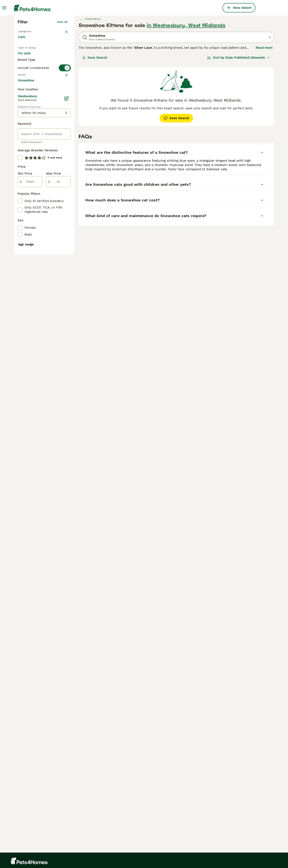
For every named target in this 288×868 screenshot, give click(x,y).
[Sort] (239, 122)
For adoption (53, 122)
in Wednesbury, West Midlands (186, 89)
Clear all (62, 86)
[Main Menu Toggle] (4, 8)
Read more (264, 112)
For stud (28, 132)
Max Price (54, 340)
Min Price (25, 340)
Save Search (95, 122)
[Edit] (66, 265)
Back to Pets (26, 94)
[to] (58, 348)
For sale (28, 122)
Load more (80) (34, 246)
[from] (30, 348)
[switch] (44, 148)
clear (64, 157)
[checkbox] (20, 178)
